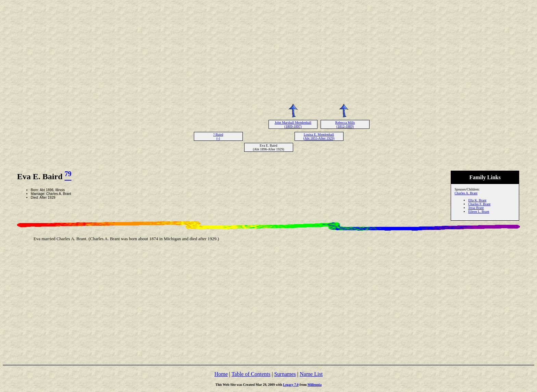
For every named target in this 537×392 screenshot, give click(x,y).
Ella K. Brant (477, 200)
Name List (311, 374)
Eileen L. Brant (479, 212)
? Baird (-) (218, 136)
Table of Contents (251, 374)
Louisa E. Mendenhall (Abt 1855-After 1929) (319, 136)
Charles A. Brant (466, 193)
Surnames (285, 374)
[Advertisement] (268, 51)
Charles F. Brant (479, 204)
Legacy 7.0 (291, 385)
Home (221, 374)
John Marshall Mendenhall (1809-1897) (293, 124)
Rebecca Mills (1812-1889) (345, 124)
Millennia (315, 385)
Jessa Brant (476, 208)
